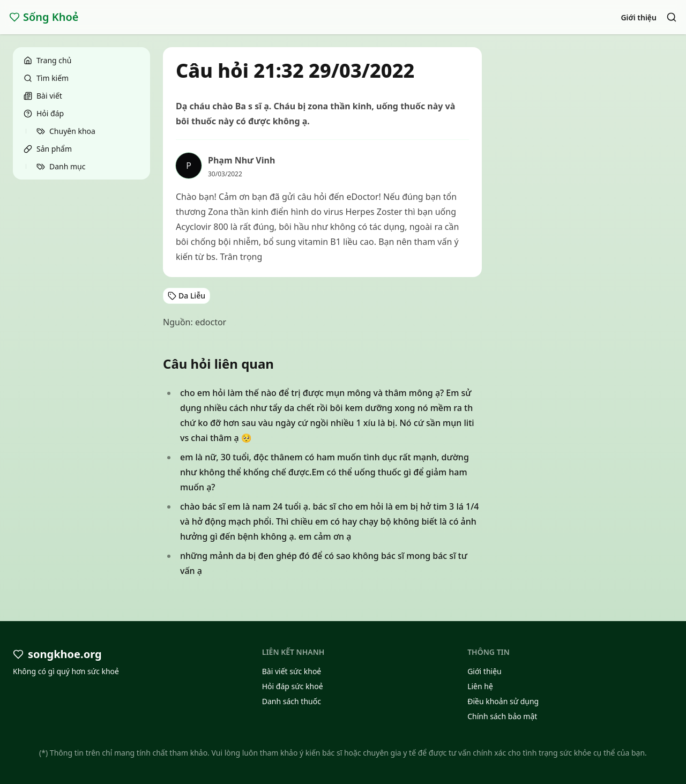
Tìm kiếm (46, 78)
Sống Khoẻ (44, 17)
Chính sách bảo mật (502, 716)
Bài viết (43, 96)
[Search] (672, 17)
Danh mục (61, 166)
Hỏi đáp (44, 113)
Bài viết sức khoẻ (292, 671)
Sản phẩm (48, 149)
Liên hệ (480, 686)
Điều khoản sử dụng (503, 701)
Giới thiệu (639, 17)
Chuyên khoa (66, 131)
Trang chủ (47, 60)
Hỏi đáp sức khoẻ (293, 686)
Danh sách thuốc (292, 701)
